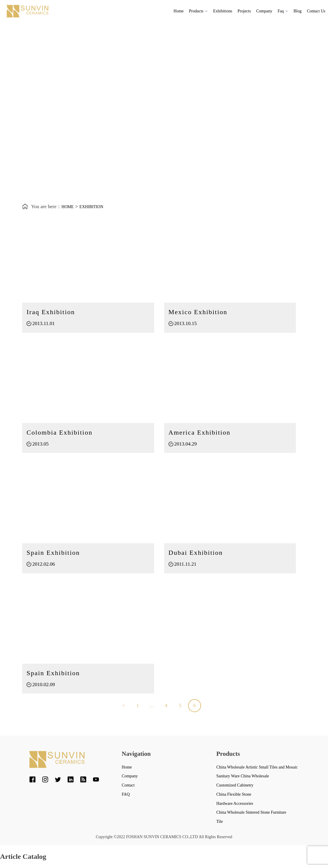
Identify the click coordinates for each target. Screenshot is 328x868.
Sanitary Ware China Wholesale (243, 776)
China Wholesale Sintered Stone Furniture (251, 812)
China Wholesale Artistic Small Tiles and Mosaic (257, 767)
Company (264, 11)
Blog (297, 11)
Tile (220, 821)
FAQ (126, 794)
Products (198, 11)
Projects (244, 11)
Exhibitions (223, 11)
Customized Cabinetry (235, 785)
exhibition (91, 207)
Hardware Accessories (235, 803)
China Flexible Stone (234, 794)
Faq (283, 11)
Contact (128, 785)
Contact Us (316, 11)
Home (179, 11)
